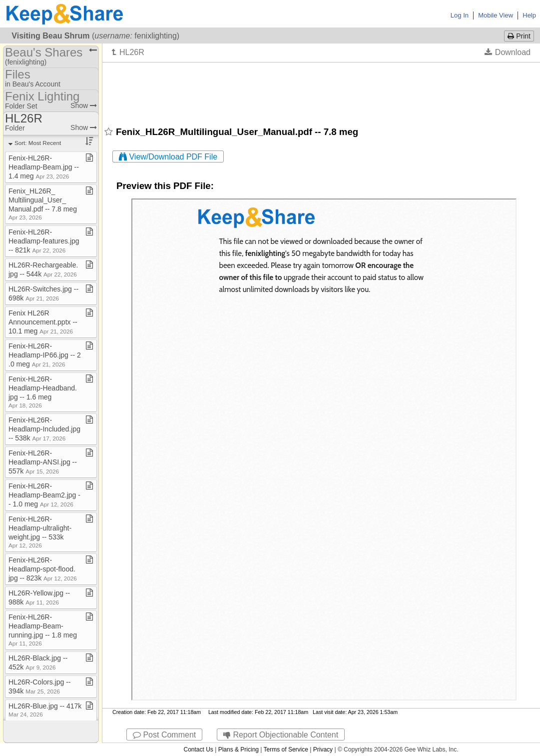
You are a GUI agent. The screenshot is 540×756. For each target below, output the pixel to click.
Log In (460, 15)
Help (529, 15)
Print (519, 36)
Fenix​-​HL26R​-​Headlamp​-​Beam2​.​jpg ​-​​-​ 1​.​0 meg (44, 495)
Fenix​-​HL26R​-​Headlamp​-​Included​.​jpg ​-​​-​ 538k (45, 429)
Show (84, 105)
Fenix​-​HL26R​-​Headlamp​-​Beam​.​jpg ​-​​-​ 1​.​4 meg (44, 167)
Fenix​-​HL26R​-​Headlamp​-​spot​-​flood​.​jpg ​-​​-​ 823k (43, 569)
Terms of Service (286, 749)
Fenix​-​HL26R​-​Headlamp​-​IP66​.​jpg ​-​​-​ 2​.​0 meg (45, 355)
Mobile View (496, 15)
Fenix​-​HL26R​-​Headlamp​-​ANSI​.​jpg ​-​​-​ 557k (43, 462)
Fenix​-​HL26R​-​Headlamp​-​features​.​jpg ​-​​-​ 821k (45, 241)
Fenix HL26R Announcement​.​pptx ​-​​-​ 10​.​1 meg (43, 322)
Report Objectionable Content (281, 735)
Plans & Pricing (239, 749)
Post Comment (164, 735)
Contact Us (198, 749)
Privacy (323, 749)
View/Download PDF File (168, 157)
